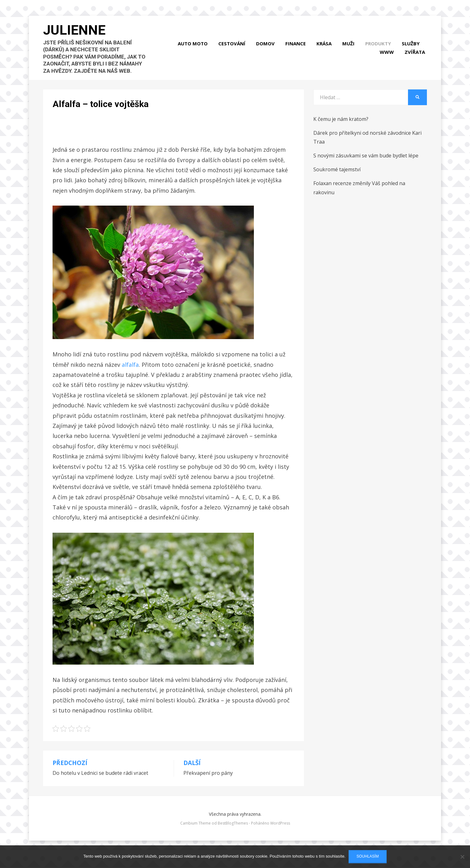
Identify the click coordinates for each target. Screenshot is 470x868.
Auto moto (195, 49)
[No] (462, 857)
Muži (350, 49)
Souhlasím (368, 856)
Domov (267, 49)
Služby (413, 49)
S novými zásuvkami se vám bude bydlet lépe (366, 167)
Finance (297, 49)
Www (389, 58)
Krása (326, 49)
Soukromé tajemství (337, 181)
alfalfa (130, 376)
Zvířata (417, 58)
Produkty (380, 49)
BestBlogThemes (233, 834)
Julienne (78, 35)
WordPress (280, 834)
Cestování (234, 49)
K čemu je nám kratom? (341, 130)
